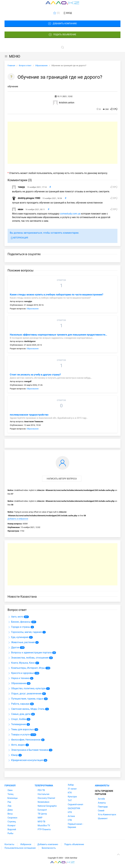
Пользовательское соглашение (20, 848)
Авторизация (19, 238)
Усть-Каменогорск (107, 814)
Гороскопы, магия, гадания (25, 632)
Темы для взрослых (21, 729)
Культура (72, 797)
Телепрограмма (44, 786)
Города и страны (19, 627)
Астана (71, 816)
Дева (10, 810)
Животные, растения (21, 642)
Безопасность (49, 848)
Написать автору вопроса (62, 479)
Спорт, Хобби (17, 719)
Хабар (71, 785)
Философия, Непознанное (24, 740)
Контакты (9, 844)
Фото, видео (16, 745)
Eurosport (42, 810)
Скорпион (12, 818)
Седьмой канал (75, 804)
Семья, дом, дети (19, 714)
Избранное (26, 844)
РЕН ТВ (41, 790)
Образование (33, 309)
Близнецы (13, 798)
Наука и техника (18, 678)
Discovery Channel (46, 798)
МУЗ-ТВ (42, 822)
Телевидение (17, 724)
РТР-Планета (44, 829)
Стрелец (12, 822)
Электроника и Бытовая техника (28, 750)
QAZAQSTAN (74, 808)
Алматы (102, 803)
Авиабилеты (102, 786)
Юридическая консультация (25, 760)
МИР (40, 818)
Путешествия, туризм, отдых (25, 699)
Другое (13, 647)
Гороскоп (10, 786)
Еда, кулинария (18, 637)
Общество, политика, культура (26, 688)
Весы (10, 814)
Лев (9, 806)
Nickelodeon (44, 802)
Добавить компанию (62, 24)
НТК (70, 812)
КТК (70, 793)
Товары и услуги (19, 735)
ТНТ (70, 800)
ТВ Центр (42, 814)
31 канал (72, 789)
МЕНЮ (12, 56)
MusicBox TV (44, 825)
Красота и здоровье (21, 673)
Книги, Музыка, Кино (21, 663)
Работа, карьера (18, 704)
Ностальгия (44, 794)
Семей (101, 811)
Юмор (13, 755)
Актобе (101, 799)
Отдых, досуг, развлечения (25, 694)
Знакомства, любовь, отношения (28, 658)
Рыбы (10, 833)
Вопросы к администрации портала (30, 653)
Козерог (12, 825)
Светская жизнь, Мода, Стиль (26, 709)
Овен (10, 790)
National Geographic (47, 806)
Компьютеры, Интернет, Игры (26, 668)
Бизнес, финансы (19, 622)
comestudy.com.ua (70, 214)
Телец (10, 794)
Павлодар (103, 807)
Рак (9, 802)
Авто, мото (15, 617)
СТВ (70, 820)
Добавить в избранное (18, 519)
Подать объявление (62, 35)
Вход (67, 13)
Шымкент (103, 818)
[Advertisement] (62, 143)
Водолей (12, 829)
